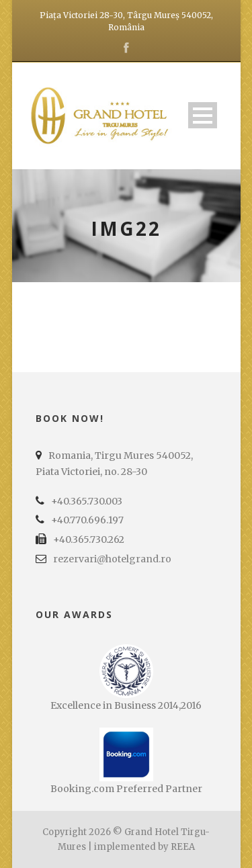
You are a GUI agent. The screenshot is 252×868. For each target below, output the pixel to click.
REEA (183, 847)
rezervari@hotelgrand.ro (112, 559)
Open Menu (203, 115)
